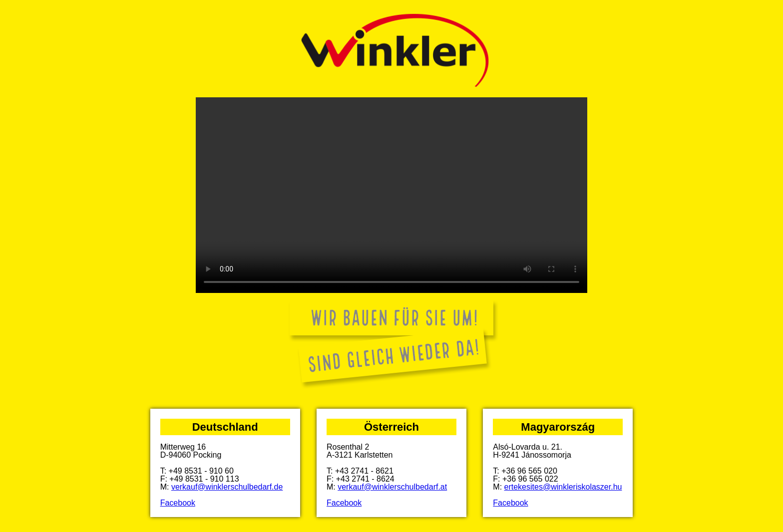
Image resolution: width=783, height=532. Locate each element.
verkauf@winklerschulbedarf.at (392, 487)
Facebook (178, 503)
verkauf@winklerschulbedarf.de (227, 487)
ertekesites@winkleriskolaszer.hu (563, 487)
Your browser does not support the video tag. (391, 195)
